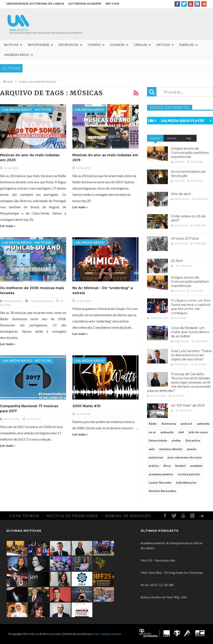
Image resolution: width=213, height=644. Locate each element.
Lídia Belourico (186, 482)
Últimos (172, 138)
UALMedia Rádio (89, 109)
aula (152, 449)
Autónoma (169, 424)
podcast (186, 424)
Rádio (153, 424)
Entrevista (193, 440)
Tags (188, 138)
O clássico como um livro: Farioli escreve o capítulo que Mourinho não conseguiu (191, 307)
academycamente (161, 474)
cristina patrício (189, 474)
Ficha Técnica (24, 516)
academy (196, 466)
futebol (180, 466)
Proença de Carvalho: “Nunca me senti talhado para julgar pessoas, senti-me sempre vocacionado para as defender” (179, 382)
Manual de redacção (128, 516)
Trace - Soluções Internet (107, 634)
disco (167, 466)
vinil (181, 432)
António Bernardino (163, 491)
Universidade (158, 440)
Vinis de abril (181, 194)
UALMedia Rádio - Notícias (27, 109)
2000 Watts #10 (86, 406)
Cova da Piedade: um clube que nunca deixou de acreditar (190, 332)
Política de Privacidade (72, 516)
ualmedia (203, 424)
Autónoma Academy (85, 4)
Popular (155, 138)
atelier (176, 440)
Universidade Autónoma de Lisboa (35, 4)
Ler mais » (8, 226)
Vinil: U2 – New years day (158, 560)
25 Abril (177, 261)
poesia (192, 449)
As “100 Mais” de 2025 (188, 405)
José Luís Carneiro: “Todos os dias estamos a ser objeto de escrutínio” (191, 355)
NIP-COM (112, 4)
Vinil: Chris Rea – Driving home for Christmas (172, 573)
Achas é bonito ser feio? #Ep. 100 (164, 597)
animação (167, 432)
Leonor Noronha (160, 482)
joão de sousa (198, 432)
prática (154, 466)
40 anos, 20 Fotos (185, 238)
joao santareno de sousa (185, 457)
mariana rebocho (171, 449)
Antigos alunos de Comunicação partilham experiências (190, 153)
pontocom (156, 457)
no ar (152, 432)
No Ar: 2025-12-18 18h (157, 585)
